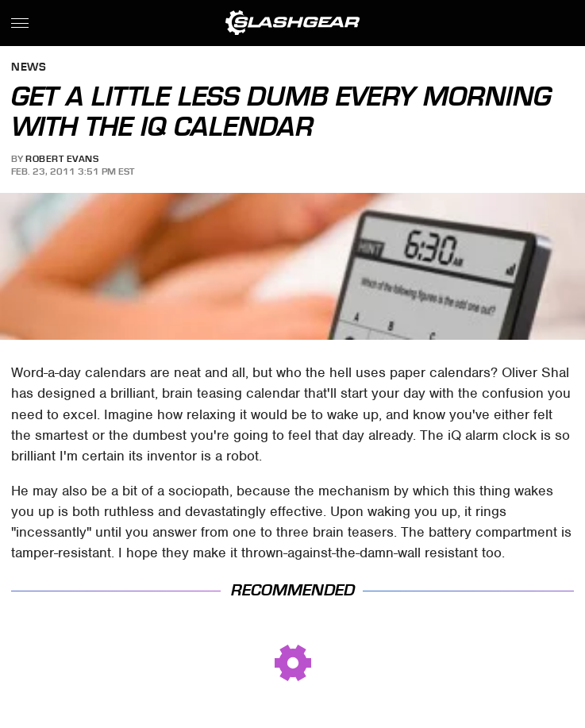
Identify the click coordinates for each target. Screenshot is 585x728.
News (29, 68)
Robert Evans (62, 159)
